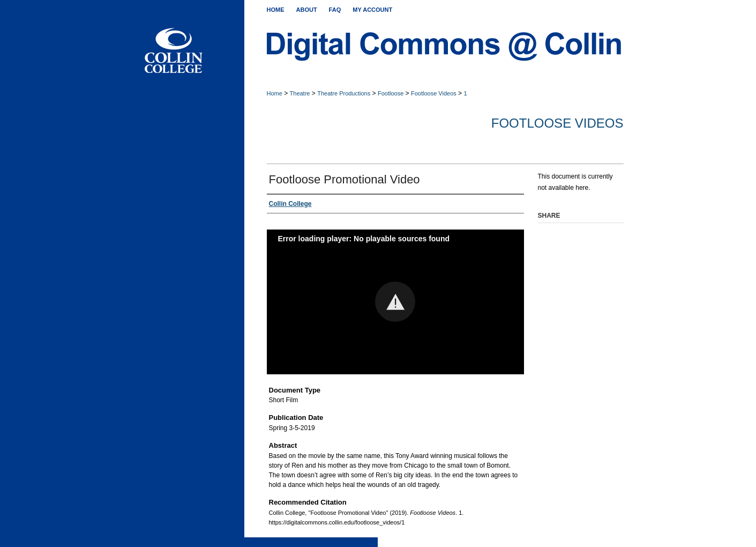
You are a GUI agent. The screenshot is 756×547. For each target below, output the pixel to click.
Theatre (300, 93)
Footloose (391, 93)
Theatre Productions (344, 93)
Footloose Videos (434, 93)
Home (275, 93)
